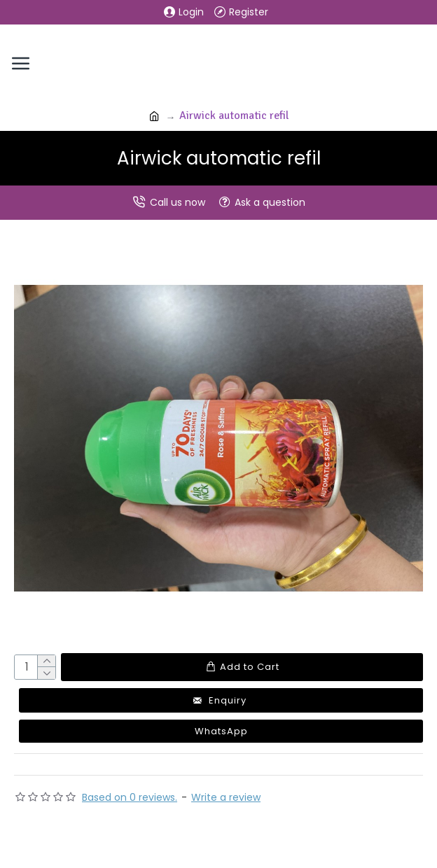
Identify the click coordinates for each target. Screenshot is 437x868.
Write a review (226, 797)
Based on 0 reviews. (130, 797)
